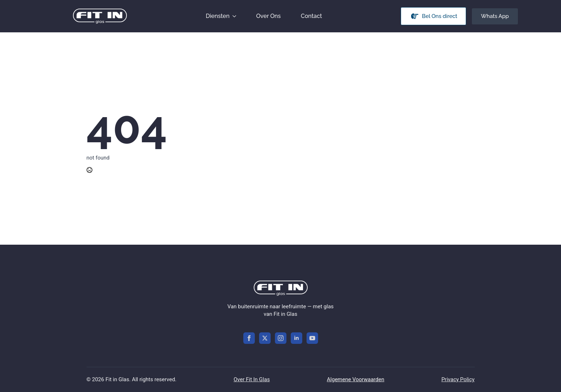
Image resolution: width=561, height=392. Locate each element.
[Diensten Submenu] (236, 16)
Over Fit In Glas (252, 379)
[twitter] (265, 338)
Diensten (217, 16)
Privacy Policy (458, 379)
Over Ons (268, 16)
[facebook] (249, 338)
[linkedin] (296, 338)
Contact (311, 16)
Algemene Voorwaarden (356, 379)
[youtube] (312, 338)
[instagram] (281, 338)
